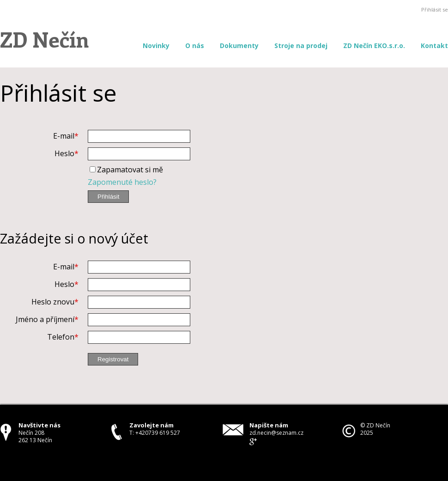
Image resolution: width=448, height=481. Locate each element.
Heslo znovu (53, 302)
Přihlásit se (435, 9)
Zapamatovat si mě (130, 170)
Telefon (61, 337)
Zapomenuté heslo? (122, 182)
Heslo (64, 153)
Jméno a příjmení (45, 319)
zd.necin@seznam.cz (276, 433)
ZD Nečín (44, 39)
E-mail (64, 136)
